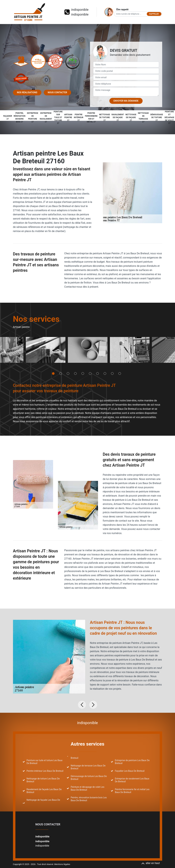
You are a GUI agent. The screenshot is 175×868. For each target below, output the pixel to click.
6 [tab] (90, 374)
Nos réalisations (27, 92)
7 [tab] (98, 374)
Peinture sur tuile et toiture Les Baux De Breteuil (45, 762)
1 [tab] (53, 374)
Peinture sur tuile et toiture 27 (58, 117)
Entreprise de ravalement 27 (46, 117)
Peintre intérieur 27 (79, 117)
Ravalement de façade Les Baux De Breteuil (44, 791)
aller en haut (151, 863)
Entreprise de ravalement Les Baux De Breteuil (132, 780)
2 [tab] (61, 374)
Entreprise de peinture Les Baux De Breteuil (132, 762)
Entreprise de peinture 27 (33, 117)
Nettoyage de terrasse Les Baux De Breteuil (88, 767)
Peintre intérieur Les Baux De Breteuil (45, 771)
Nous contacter (58, 92)
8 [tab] (105, 374)
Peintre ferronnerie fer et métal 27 (91, 117)
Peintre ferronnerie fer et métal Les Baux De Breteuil (132, 791)
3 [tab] (68, 374)
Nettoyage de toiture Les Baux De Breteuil (43, 780)
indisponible (80, 10)
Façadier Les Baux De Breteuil (130, 771)
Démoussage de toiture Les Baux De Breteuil (89, 778)
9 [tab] (112, 374)
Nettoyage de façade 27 (131, 117)
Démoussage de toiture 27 (157, 117)
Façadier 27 (8, 117)
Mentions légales (62, 864)
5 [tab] (83, 374)
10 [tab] (120, 374)
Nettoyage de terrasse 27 (143, 117)
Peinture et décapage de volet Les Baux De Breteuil (88, 788)
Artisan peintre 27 (68, 117)
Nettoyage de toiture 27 (105, 117)
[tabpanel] (46, 351)
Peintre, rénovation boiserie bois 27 (19, 117)
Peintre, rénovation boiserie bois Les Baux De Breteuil (89, 799)
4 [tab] (75, 374)
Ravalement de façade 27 (118, 117)
